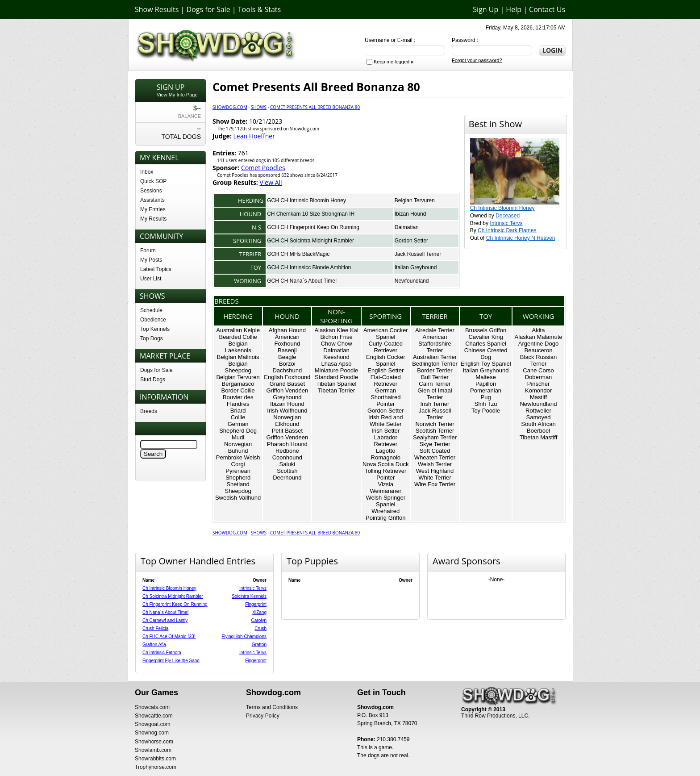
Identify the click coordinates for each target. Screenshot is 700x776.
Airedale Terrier (435, 330)
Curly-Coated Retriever (385, 347)
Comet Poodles (263, 168)
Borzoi (287, 364)
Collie (238, 417)
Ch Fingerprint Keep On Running (175, 604)
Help (514, 9)
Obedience (153, 320)
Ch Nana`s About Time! (165, 612)
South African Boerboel (538, 427)
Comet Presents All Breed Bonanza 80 (315, 107)
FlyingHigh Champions (244, 636)
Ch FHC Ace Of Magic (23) (169, 636)
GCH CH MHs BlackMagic (298, 254)
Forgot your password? (477, 60)
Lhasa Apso (337, 364)
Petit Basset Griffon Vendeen (287, 434)
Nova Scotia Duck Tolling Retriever (385, 467)
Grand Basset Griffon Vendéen (287, 387)
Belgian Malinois (238, 357)
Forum (148, 250)
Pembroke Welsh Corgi (238, 461)
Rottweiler (538, 411)
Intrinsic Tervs (506, 223)
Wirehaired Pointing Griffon (385, 514)
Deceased (508, 216)
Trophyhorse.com (156, 767)
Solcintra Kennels (249, 596)
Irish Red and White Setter (385, 421)
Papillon (486, 384)
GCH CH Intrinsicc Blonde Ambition (309, 267)
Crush (260, 628)
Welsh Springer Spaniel (385, 501)
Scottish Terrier (435, 431)
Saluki (287, 464)
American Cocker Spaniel (386, 334)
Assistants (152, 200)
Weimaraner (385, 491)
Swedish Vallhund (238, 498)
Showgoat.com (152, 724)
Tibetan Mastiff (539, 437)
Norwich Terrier (435, 424)
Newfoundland (412, 281)
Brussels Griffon (486, 330)
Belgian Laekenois (238, 347)
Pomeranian (486, 390)
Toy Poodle (486, 411)
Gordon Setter (411, 241)
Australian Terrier (435, 357)
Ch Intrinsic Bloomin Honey (502, 208)
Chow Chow (337, 344)
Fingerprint (256, 604)
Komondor (538, 390)
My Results (153, 219)
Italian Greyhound (416, 267)
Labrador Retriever (385, 441)
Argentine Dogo (538, 344)
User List (151, 279)
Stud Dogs (153, 380)
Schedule (151, 310)
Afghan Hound (287, 330)
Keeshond (336, 357)
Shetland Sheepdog (238, 488)
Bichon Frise (336, 337)
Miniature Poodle (337, 370)
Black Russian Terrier (538, 360)
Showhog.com (152, 733)
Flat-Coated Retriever (386, 380)
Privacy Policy (263, 716)
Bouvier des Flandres (238, 401)
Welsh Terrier (435, 464)
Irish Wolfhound (287, 411)
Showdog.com (230, 107)
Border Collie (238, 390)
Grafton (259, 645)
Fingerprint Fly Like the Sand (171, 661)
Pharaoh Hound (287, 444)
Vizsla (386, 484)
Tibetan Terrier (336, 390)
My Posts (151, 260)
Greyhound (287, 397)
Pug (485, 397)
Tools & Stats (259, 9)
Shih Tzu (486, 404)
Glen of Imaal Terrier (435, 394)
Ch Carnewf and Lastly (165, 620)
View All (271, 182)
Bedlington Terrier (435, 364)
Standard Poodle (336, 377)
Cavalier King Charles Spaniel (486, 340)
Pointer (385, 478)
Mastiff (538, 397)
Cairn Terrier (435, 384)
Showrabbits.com (155, 759)
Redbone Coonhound (287, 454)
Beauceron (539, 350)
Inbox (147, 172)
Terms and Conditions (272, 707)
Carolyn (259, 620)
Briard (238, 411)
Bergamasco (238, 384)
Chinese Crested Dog (486, 354)
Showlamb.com (153, 750)
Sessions (151, 191)
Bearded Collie (238, 337)
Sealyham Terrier (435, 437)
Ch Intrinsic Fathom (162, 653)
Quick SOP (153, 181)
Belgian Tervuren (415, 200)
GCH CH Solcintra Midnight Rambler (310, 241)
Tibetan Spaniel (337, 384)
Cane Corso (538, 370)
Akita (539, 330)
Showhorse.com (154, 742)
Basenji (287, 350)
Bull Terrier (435, 377)
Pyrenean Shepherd (238, 474)
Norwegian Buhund (238, 447)
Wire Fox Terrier (435, 484)
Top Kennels (155, 329)
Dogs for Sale (208, 9)
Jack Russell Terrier (418, 254)
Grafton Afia (154, 645)
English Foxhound (287, 377)
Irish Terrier (435, 404)
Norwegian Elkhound (287, 421)
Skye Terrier (435, 444)
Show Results (157, 9)
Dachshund (287, 370)
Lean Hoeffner (254, 136)
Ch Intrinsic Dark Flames (507, 230)
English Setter (385, 370)
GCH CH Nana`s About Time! (302, 281)
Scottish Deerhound (287, 474)
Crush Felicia (155, 628)
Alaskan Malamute (539, 337)
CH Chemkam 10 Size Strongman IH (311, 214)
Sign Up (485, 9)
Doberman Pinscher (539, 380)
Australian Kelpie (238, 330)
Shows (259, 107)
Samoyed (539, 417)
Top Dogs (152, 338)
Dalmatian (407, 227)
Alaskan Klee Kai (336, 330)
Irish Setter (385, 431)
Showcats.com (152, 707)
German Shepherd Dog (238, 427)
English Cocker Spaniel (385, 360)
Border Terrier (435, 370)
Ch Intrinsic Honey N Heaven (521, 238)
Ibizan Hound (410, 214)
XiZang (259, 612)
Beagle (287, 357)
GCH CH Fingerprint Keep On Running (313, 227)
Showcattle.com (154, 716)
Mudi (238, 437)
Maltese (486, 377)
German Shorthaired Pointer (385, 397)
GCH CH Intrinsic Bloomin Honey (306, 200)
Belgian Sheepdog (238, 367)
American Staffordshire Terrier (435, 344)
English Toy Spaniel (485, 364)
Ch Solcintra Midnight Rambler (173, 596)
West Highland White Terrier (435, 474)
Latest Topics (156, 269)
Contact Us (547, 9)
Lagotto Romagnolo (386, 454)
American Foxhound (287, 340)
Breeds (149, 411)
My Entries (153, 209)
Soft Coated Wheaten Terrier (435, 454)
